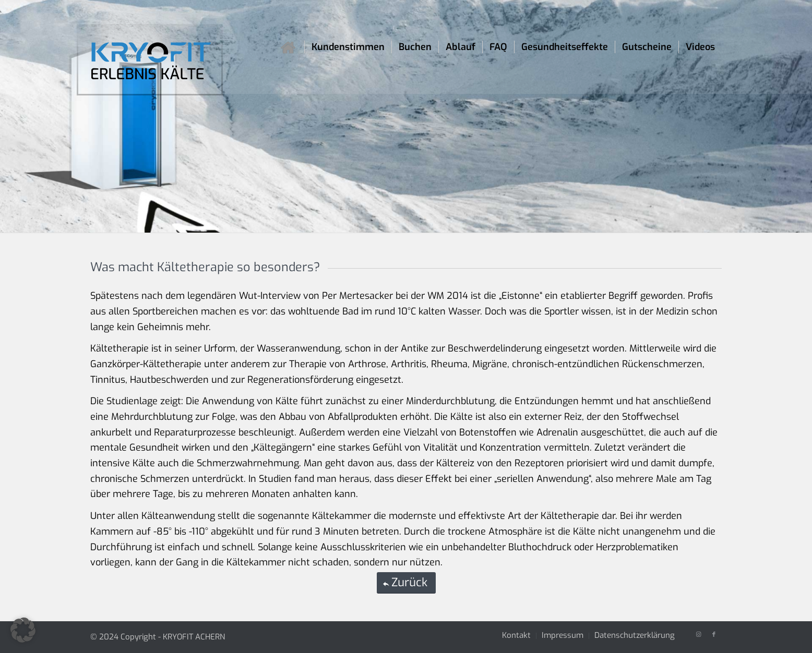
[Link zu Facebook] (714, 635)
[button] (23, 630)
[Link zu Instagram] (698, 635)
